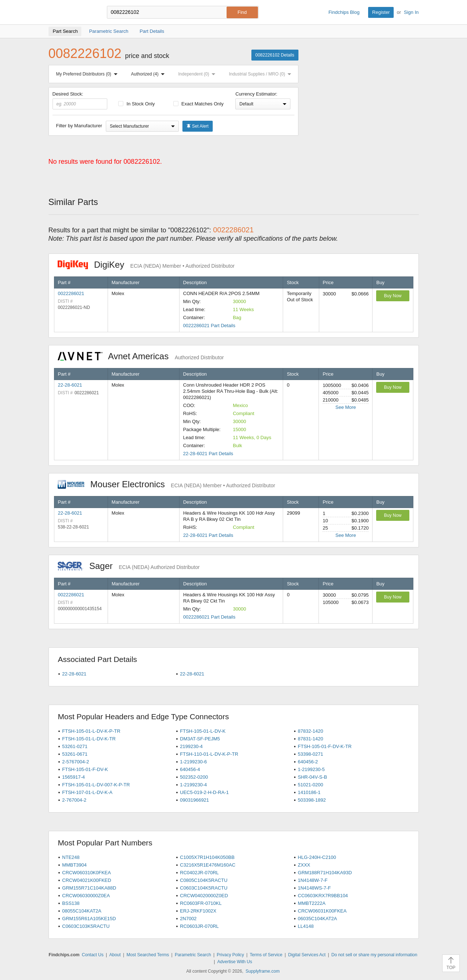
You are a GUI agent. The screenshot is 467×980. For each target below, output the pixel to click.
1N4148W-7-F (312, 880)
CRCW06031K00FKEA (322, 911)
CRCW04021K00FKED (86, 880)
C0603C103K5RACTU (86, 926)
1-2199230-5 (311, 769)
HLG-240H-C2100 (317, 857)
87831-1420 (310, 739)
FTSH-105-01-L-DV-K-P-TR (91, 731)
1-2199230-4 (193, 785)
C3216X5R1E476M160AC (208, 865)
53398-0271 (310, 754)
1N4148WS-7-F (314, 888)
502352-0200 (194, 777)
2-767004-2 (74, 800)
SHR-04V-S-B (312, 777)
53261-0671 (75, 754)
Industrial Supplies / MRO (261, 74)
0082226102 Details (275, 55)
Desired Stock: (80, 100)
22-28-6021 (70, 385)
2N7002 (188, 919)
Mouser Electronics (167, 484)
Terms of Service (266, 955)
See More (346, 407)
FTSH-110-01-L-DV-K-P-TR (209, 754)
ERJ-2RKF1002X (198, 911)
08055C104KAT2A (82, 911)
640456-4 (190, 769)
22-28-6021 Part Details (208, 454)
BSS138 (71, 903)
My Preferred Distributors (88, 74)
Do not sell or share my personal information (374, 955)
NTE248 (71, 857)
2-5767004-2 (76, 762)
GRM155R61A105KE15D (89, 919)
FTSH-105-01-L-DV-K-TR (89, 739)
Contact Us (92, 955)
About (115, 955)
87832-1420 (310, 731)
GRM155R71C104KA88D (89, 888)
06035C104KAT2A (317, 919)
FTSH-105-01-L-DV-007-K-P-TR (96, 785)
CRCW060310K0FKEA (86, 873)
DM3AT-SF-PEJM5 (200, 739)
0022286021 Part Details (209, 326)
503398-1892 (312, 800)
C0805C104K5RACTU (204, 880)
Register (381, 12)
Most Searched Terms (148, 955)
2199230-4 (191, 746)
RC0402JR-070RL (199, 873)
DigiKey (146, 265)
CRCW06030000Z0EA (86, 896)
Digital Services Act (307, 955)
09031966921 (194, 800)
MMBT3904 (74, 865)
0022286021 (71, 293)
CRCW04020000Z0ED (204, 896)
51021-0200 (310, 785)
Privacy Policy (230, 955)
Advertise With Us (235, 962)
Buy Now (393, 296)
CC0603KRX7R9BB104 (323, 896)
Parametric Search (193, 955)
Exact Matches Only (198, 104)
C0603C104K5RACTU (204, 888)
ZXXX (304, 865)
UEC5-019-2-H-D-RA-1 (204, 792)
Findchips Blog (344, 12)
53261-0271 (75, 746)
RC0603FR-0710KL (201, 903)
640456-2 (308, 762)
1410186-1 (309, 792)
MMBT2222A (312, 903)
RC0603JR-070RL (199, 926)
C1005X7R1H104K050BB (207, 857)
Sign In (411, 12)
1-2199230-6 (193, 762)
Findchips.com (72, 12)
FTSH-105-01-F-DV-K (85, 769)
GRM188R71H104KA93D (325, 873)
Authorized (149, 74)
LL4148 (306, 926)
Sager (129, 566)
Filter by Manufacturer (79, 126)
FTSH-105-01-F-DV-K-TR (325, 746)
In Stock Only (136, 104)
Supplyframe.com (263, 971)
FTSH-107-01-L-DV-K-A (87, 792)
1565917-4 (73, 777)
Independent (198, 74)
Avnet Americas (141, 356)
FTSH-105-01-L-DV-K (203, 731)
